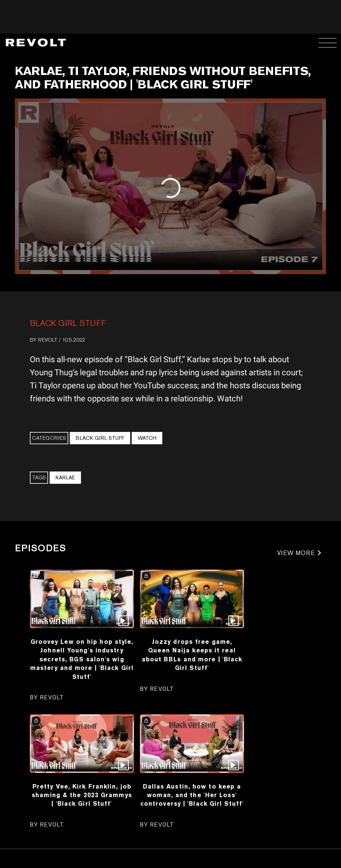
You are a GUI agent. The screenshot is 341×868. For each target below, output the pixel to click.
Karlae (65, 477)
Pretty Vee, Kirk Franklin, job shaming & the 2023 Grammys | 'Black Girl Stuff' (82, 795)
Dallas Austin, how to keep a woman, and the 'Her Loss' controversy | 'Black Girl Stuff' (192, 795)
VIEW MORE (296, 553)
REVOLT (48, 340)
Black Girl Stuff (68, 323)
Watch (147, 438)
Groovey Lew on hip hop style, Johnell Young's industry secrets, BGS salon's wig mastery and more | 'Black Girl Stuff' (82, 659)
